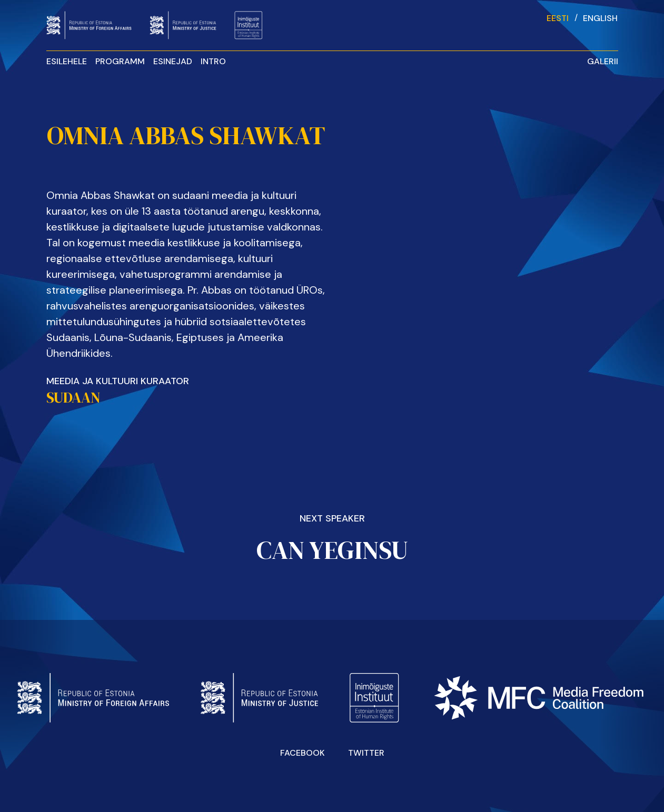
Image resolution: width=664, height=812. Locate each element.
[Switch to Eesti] (558, 18)
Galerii (603, 61)
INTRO (213, 61)
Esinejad (173, 61)
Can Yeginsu (332, 550)
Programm (120, 61)
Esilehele (67, 61)
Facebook (303, 753)
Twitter (366, 753)
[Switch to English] (600, 18)
